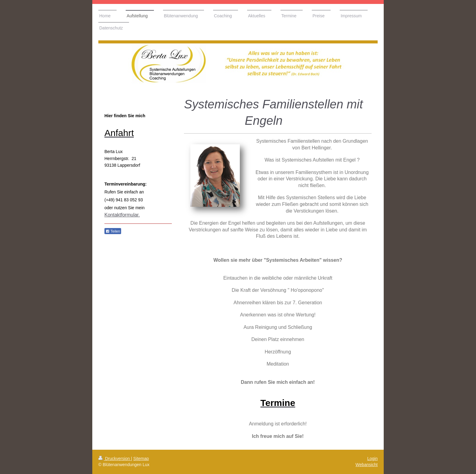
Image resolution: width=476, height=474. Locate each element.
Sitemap (141, 459)
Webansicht (367, 465)
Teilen (113, 231)
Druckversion (115, 459)
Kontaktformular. (122, 215)
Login (372, 459)
